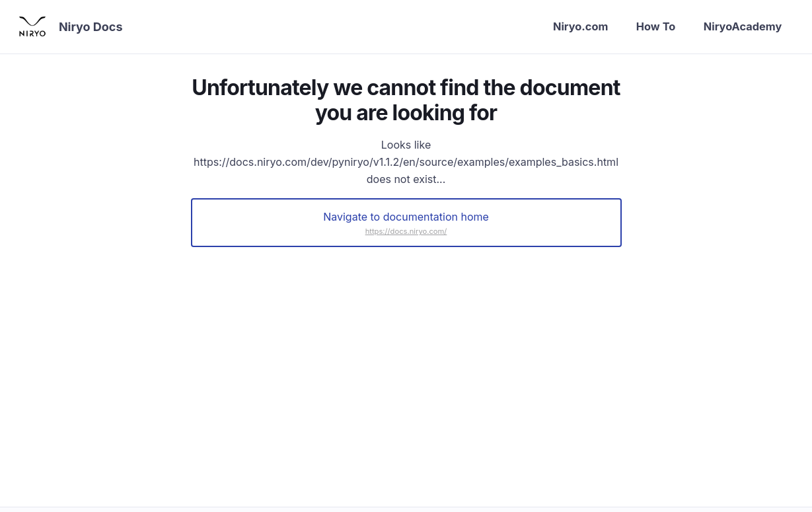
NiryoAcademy (737, 27)
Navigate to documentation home (406, 219)
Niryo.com (563, 27)
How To (644, 27)
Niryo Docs (95, 28)
